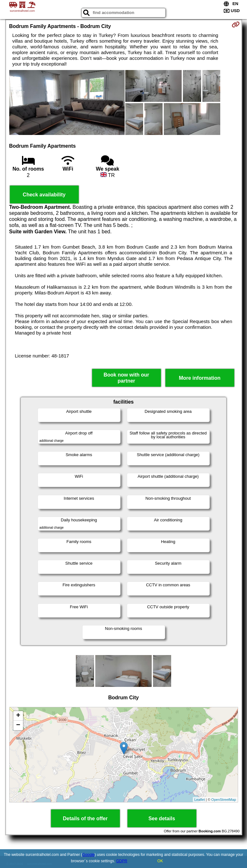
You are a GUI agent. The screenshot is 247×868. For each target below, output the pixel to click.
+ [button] (18, 716)
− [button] (18, 725)
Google (88, 855)
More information (200, 378)
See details (162, 819)
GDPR (122, 861)
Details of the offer (85, 819)
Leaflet (200, 800)
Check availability (44, 195)
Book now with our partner (126, 378)
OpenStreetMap (224, 800)
